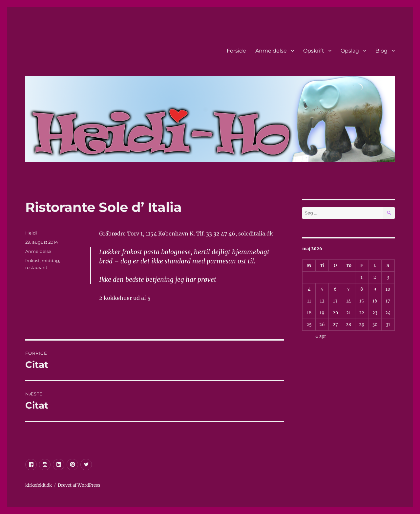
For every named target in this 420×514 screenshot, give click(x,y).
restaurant (36, 267)
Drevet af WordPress (79, 485)
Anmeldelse (271, 51)
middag (50, 260)
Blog (381, 51)
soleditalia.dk (256, 234)
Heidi (31, 233)
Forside (236, 51)
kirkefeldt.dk (39, 485)
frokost (32, 260)
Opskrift (314, 51)
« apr (321, 336)
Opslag (350, 51)
